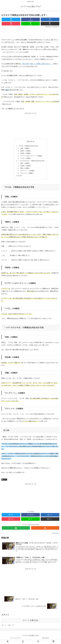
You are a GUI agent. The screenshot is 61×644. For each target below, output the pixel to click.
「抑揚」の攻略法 (24, 169)
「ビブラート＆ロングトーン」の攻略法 (31, 156)
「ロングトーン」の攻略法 (27, 172)
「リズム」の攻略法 (25, 159)
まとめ (20, 177)
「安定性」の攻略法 (25, 154)
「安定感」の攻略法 (25, 167)
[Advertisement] (30, 32)
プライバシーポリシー (16, 640)
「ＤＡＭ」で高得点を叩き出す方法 (28, 146)
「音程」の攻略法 (24, 149)
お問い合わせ (45, 640)
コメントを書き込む (31, 622)
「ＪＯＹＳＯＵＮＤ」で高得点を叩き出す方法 (31, 161)
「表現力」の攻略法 (25, 151)
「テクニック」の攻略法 (26, 174)
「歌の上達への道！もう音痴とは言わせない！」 (37, 64)
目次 (28, 141)
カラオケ (4, 481)
